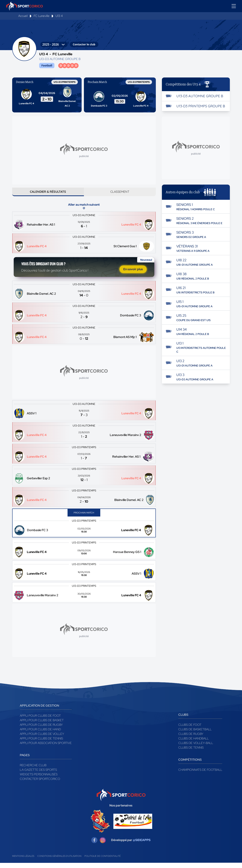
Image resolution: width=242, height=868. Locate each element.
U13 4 (59, 16)
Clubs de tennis (191, 753)
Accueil (23, 16)
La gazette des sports (38, 775)
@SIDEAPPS (142, 845)
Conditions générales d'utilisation (59, 861)
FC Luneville (42, 16)
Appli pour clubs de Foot (40, 721)
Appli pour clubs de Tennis (41, 744)
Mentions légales (23, 861)
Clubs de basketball (195, 734)
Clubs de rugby (191, 739)
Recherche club (33, 770)
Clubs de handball (193, 744)
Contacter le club (84, 44)
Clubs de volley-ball (196, 748)
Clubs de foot (190, 730)
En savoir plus (133, 273)
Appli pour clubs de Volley (42, 739)
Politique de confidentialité (103, 861)
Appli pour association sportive (46, 748)
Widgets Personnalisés (39, 779)
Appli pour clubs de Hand (40, 734)
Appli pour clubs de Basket (42, 725)
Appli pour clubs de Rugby (41, 730)
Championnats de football (200, 775)
